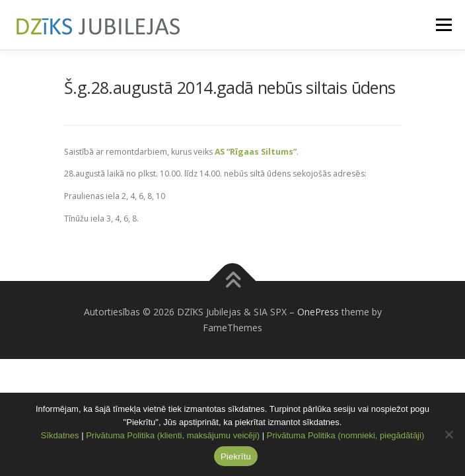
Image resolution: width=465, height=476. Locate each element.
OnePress (318, 312)
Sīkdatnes (60, 435)
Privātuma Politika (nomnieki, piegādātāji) (345, 435)
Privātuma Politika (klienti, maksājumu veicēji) (173, 435)
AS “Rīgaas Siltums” (256, 152)
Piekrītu (236, 456)
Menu (443, 25)
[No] (448, 434)
